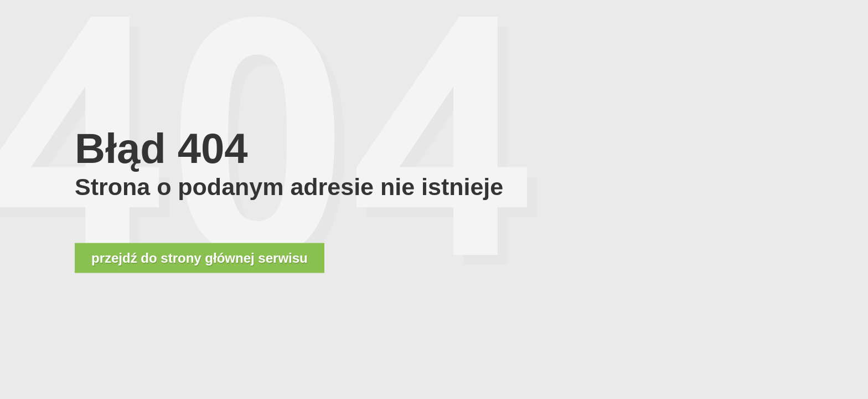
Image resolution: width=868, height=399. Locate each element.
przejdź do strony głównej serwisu (200, 258)
